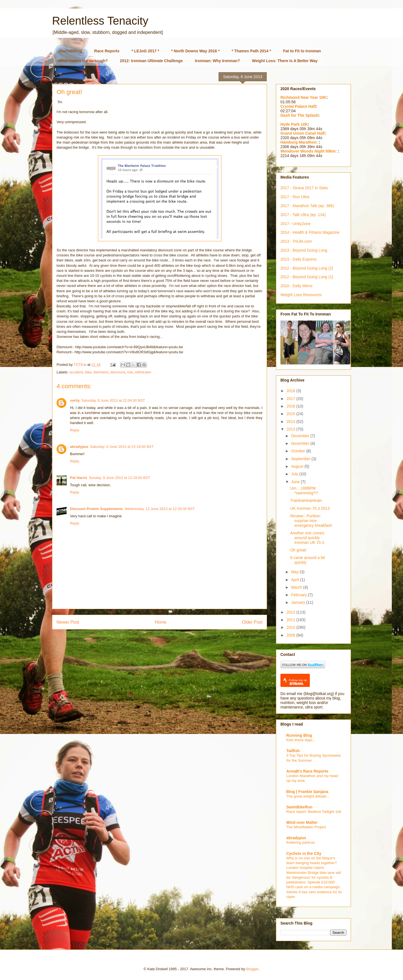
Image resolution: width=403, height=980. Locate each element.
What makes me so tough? (83, 61)
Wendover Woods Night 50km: (309, 151)
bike (88, 372)
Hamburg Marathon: (300, 142)
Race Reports (107, 51)
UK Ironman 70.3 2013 (310, 508)
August (298, 466)
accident (76, 372)
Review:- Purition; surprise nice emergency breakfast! (311, 521)
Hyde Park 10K (294, 124)
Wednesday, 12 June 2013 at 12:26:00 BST (160, 509)
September (301, 459)
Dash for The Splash (299, 115)
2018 (291, 391)
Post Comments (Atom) (171, 640)
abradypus (79, 447)
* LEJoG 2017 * (145, 51)
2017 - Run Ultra (295, 197)
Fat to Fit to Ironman (302, 51)
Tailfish (293, 751)
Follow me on (298, 682)
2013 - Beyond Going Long (304, 250)
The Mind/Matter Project (306, 827)
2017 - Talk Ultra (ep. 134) (303, 215)
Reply (75, 430)
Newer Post (68, 622)
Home (161, 622)
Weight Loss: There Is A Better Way (285, 61)
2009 (291, 635)
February (299, 595)
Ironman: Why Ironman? (217, 61)
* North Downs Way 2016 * (195, 51)
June (296, 482)
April (296, 580)
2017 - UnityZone (295, 224)
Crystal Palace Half (298, 106)
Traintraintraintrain (306, 500)
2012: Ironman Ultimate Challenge (151, 61)
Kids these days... (301, 740)
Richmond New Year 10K (303, 97)
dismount (118, 372)
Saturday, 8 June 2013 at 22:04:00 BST (113, 400)
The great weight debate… (308, 796)
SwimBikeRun (299, 807)
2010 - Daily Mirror (297, 286)
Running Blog (299, 735)
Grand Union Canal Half (302, 133)
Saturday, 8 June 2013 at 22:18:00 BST (122, 447)
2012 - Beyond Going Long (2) (307, 268)
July (295, 474)
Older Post (252, 622)
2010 (291, 627)
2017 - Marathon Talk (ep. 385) (307, 206)
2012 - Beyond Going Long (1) (307, 277)
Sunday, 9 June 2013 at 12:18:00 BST (119, 478)
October (299, 451)
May (295, 572)
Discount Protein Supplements (96, 509)
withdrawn (143, 372)
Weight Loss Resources (301, 295)
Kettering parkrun (301, 842)
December (301, 436)
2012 (291, 612)
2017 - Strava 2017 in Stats (304, 188)
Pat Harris (79, 478)
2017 (291, 399)
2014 (291, 422)
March (297, 587)
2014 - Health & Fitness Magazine (310, 232)
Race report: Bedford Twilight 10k (314, 812)
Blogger (252, 969)
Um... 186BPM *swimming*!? (304, 491)
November (301, 443)
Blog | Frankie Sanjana (307, 792)
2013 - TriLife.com (296, 241)
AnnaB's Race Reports (307, 771)
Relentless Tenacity (100, 21)
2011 (291, 620)
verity (75, 400)
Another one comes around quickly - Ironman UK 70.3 (307, 538)
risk (130, 372)
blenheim (101, 372)
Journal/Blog (70, 51)
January (299, 602)
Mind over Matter (302, 822)
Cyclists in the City (304, 853)
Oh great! (298, 550)
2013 (291, 429)
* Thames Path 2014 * (251, 51)
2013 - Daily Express (298, 259)
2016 (291, 406)
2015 (291, 414)
